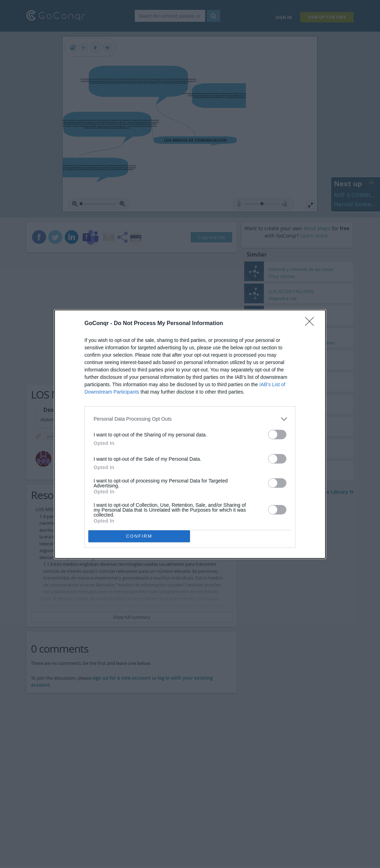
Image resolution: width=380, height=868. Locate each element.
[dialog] (190, 434)
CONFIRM (139, 536)
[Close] (312, 324)
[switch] (277, 435)
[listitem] (190, 419)
